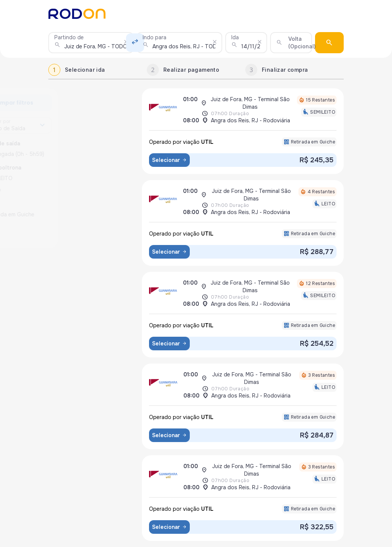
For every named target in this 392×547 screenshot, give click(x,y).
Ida (235, 37)
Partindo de (69, 37)
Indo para (154, 37)
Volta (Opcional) (302, 42)
